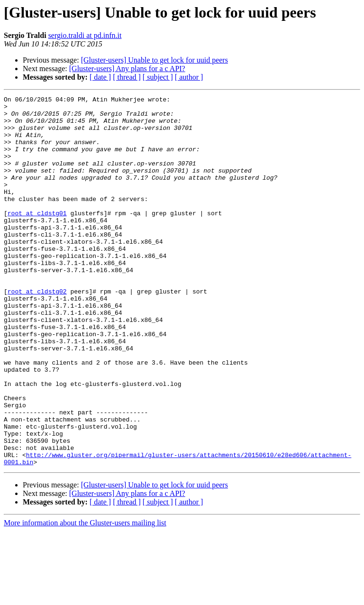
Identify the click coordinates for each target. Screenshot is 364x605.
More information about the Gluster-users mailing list (85, 597)
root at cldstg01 (37, 237)
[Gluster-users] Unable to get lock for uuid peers (155, 60)
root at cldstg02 (37, 331)
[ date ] (100, 77)
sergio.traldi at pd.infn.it (85, 35)
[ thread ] (127, 77)
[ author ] (189, 77)
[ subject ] (158, 77)
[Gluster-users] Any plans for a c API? (127, 69)
